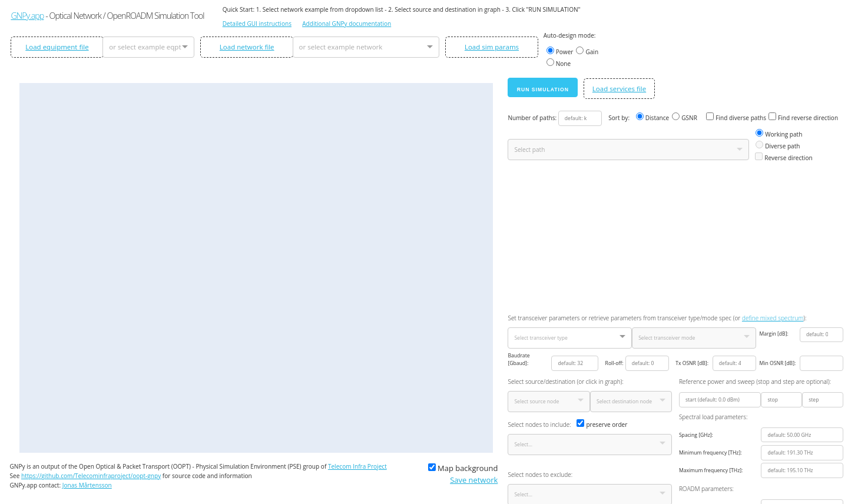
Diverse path (778, 145)
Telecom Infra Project (357, 466)
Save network (474, 480)
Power (560, 51)
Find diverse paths (736, 117)
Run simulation (543, 89)
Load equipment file (57, 47)
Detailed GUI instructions (257, 24)
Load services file (619, 89)
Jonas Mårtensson (87, 485)
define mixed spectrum (773, 318)
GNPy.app (27, 16)
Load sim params (492, 47)
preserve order (602, 424)
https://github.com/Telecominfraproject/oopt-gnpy (91, 476)
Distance (653, 117)
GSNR (685, 117)
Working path (779, 134)
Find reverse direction (803, 117)
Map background (463, 468)
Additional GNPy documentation (347, 24)
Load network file (247, 47)
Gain (587, 51)
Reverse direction (784, 157)
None (559, 63)
